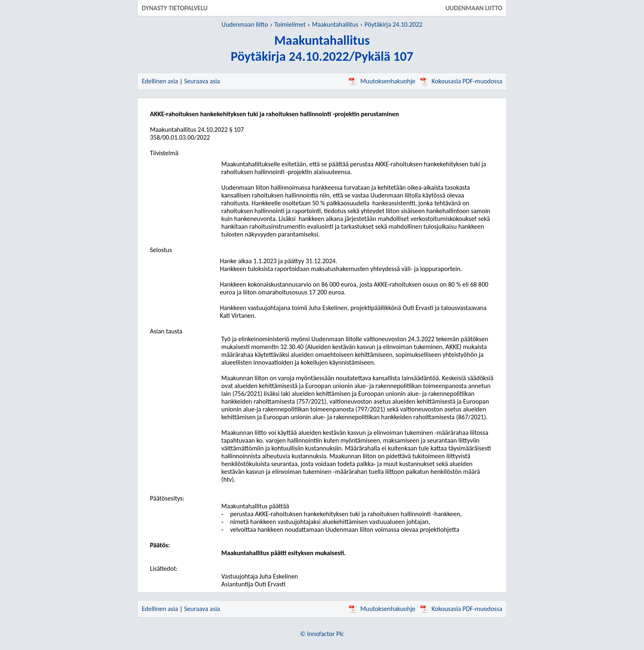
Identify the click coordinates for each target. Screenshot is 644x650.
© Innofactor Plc (322, 634)
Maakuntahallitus (335, 24)
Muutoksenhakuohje (382, 81)
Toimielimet (290, 24)
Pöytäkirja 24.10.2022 (394, 24)
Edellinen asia (160, 81)
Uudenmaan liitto (245, 24)
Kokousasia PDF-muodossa (461, 81)
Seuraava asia (202, 81)
